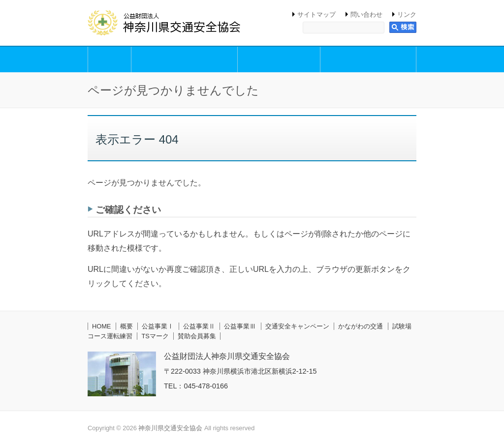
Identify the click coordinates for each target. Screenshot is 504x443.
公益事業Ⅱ (199, 326)
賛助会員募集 (197, 336)
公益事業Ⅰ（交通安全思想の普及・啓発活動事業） (184, 59)
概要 (110, 59)
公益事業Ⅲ (240, 326)
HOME (101, 326)
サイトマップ (316, 15)
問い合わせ (366, 15)
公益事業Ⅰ (158, 326)
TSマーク (155, 336)
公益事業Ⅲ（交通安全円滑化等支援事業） (368, 59)
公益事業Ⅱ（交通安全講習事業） (279, 59)
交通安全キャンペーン (297, 326)
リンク (407, 15)
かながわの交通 (361, 326)
